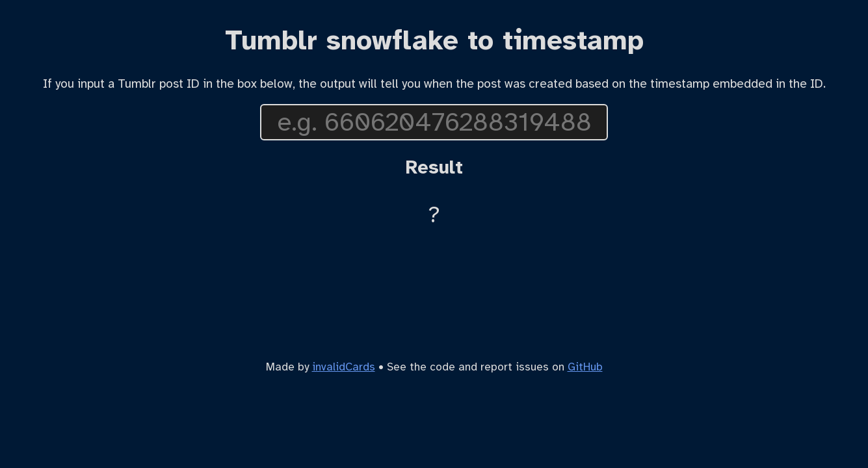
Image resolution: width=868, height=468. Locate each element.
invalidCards (344, 367)
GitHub (585, 367)
